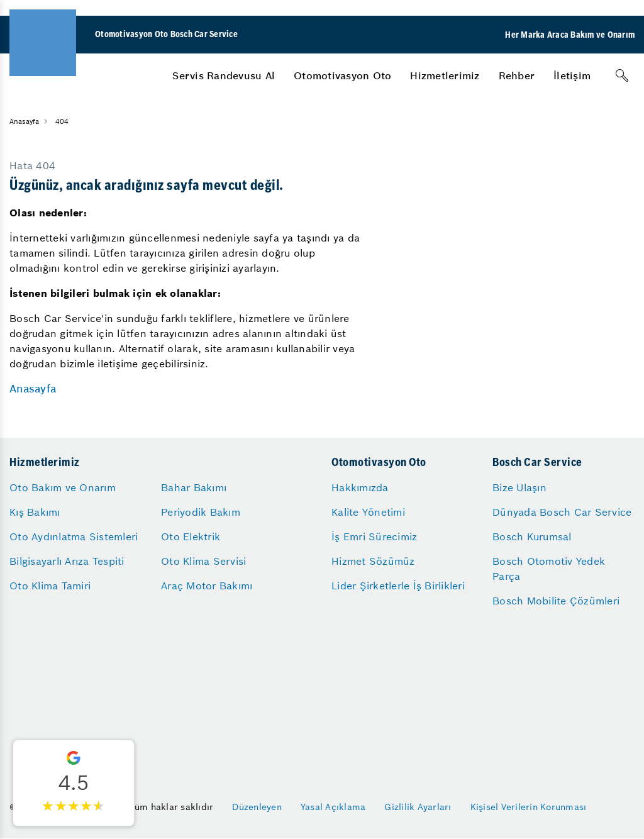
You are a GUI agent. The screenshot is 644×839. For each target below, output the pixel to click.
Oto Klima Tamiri (50, 586)
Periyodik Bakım (201, 512)
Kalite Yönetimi (368, 512)
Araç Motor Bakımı (207, 586)
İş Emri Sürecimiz (374, 536)
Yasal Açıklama (333, 807)
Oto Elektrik (191, 536)
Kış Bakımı (35, 512)
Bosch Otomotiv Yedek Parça (549, 569)
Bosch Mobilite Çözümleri (556, 601)
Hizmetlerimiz (445, 75)
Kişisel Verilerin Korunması (529, 807)
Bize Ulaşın (519, 487)
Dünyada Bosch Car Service (562, 512)
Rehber (517, 75)
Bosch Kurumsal (532, 536)
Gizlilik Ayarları (418, 807)
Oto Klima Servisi (203, 561)
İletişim (572, 75)
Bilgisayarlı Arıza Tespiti (67, 561)
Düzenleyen (257, 807)
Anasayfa (33, 389)
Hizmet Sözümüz (373, 561)
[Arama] (622, 75)
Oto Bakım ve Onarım (63, 487)
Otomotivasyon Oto (342, 75)
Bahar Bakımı (194, 487)
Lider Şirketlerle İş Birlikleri (398, 586)
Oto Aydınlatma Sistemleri (74, 536)
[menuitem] (224, 75)
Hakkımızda (360, 487)
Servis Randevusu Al (224, 75)
